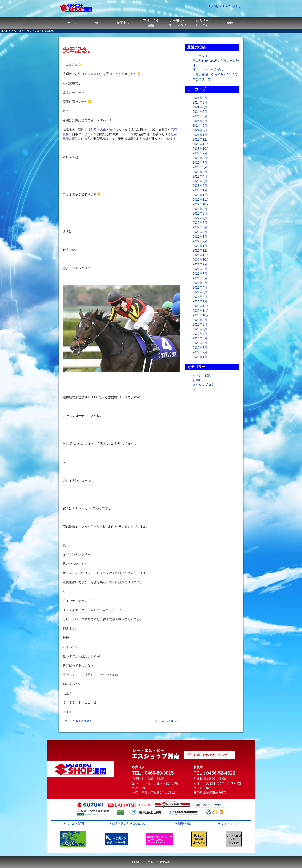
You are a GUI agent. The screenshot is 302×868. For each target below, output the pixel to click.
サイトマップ (230, 824)
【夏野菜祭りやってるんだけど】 (216, 75)
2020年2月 (200, 352)
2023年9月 (200, 153)
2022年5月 (200, 227)
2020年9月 (200, 320)
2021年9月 (200, 264)
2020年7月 (200, 329)
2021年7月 (200, 274)
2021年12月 (201, 250)
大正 (103, 129)
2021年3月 (200, 292)
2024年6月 (200, 112)
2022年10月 (201, 204)
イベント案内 (202, 375)
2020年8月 (200, 325)
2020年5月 (200, 338)
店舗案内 (216, 6)
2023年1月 (200, 190)
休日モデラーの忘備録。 (210, 70)
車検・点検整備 (151, 23)
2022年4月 (200, 232)
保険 (230, 23)
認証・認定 (186, 824)
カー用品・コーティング (177, 23)
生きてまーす (202, 79)
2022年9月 (200, 209)
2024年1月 (200, 135)
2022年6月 (200, 223)
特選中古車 (125, 23)
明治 (94, 129)
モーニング (200, 56)
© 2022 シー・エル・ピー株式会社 (151, 862)
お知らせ (199, 380)
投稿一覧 (16, 31)
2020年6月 (200, 334)
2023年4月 (200, 176)
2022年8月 (200, 213)
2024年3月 (200, 126)
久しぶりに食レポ (167, 721)
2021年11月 (201, 255)
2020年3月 (200, 348)
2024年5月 (200, 116)
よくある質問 (75, 824)
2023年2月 (200, 186)
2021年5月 (200, 283)
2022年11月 (201, 200)
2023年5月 (200, 172)
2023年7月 (200, 163)
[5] (89, 138)
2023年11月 (201, 144)
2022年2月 (200, 241)
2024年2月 (200, 130)
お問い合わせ (233, 6)
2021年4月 (200, 288)
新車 (98, 23)
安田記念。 (78, 50)
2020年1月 (200, 357)
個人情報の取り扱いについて (131, 824)
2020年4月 (200, 343)
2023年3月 (200, 181)
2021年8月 (200, 269)
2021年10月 (201, 260)
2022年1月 (200, 246)
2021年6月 (200, 278)
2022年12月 (201, 195)
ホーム (72, 23)
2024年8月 (200, 102)
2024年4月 (200, 121)
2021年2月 (200, 297)
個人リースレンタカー (204, 23)
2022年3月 (200, 237)
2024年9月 (200, 98)
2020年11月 (201, 311)
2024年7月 (200, 107)
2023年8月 (200, 158)
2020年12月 (201, 306)
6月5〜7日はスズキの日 (79, 721)
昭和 (112, 129)
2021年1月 (200, 301)
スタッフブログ (33, 31)
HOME (5, 31)
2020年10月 (201, 315)
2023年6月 (200, 167)
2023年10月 (201, 149)
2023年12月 (201, 139)
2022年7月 (200, 218)
